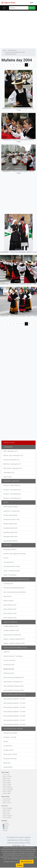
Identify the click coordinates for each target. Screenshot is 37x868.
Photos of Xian (6, 812)
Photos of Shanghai (7, 808)
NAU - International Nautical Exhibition (15, 592)
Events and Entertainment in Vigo (15, 648)
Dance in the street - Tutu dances (13, 656)
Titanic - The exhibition (10, 575)
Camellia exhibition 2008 (11, 626)
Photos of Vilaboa (7, 792)
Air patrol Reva (8, 746)
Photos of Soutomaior (8, 790)
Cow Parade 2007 (9, 562)
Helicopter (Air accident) (10, 733)
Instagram (5, 831)
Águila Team (7, 763)
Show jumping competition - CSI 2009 (14, 724)
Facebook (7, 825)
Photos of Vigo (6, 775)
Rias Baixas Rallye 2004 (10, 537)
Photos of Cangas (7, 784)
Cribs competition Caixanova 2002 (14, 686)
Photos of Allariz (6, 794)
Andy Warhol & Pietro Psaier (12, 566)
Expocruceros (7, 596)
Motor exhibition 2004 (10, 613)
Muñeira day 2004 (9, 669)
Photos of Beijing (7, 810)
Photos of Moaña (7, 786)
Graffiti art (6, 652)
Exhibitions (7, 545)
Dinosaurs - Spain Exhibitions (12, 485)
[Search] (19, 8)
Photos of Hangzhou (7, 816)
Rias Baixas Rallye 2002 (10, 528)
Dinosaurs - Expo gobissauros (12, 490)
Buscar (32, 8)
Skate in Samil (7, 477)
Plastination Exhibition (10, 549)
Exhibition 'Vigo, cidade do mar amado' (15, 554)
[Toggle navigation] (4, 8)
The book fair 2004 (9, 665)
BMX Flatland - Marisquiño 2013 (13, 468)
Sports (6, 502)
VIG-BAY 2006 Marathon (11, 515)
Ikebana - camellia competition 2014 (14, 639)
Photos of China (4, 806)
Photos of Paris (6, 801)
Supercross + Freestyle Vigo (12, 511)
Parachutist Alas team (10, 759)
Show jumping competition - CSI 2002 (14, 699)
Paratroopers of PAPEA (10, 754)
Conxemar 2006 (8, 584)
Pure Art (6, 558)
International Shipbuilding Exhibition (14, 588)
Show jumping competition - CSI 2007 (14, 720)
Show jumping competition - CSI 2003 (14, 703)
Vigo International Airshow (13, 729)
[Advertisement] (18, 29)
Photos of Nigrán (7, 782)
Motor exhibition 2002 (10, 605)
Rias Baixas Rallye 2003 (10, 532)
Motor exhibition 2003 (10, 609)
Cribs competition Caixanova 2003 (14, 690)
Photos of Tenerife (7, 777)
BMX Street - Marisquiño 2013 (12, 464)
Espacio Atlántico (9, 601)
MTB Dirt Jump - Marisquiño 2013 (13, 455)
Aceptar (20, 865)
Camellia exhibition (10, 622)
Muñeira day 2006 (9, 673)
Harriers (6, 742)
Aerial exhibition (8, 767)
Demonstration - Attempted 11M (13, 682)
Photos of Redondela (8, 788)
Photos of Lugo (6, 779)
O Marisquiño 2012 (9, 473)
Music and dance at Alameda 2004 (14, 677)
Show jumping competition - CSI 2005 (14, 712)
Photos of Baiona (7, 780)
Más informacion (27, 862)
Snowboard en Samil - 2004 (11, 520)
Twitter (6, 829)
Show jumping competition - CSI (14, 695)
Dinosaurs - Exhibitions (11, 481)
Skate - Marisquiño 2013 (11, 451)
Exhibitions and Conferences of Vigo (16, 579)
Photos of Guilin (6, 814)
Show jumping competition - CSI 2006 (14, 716)
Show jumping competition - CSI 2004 (14, 707)
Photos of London (7, 803)
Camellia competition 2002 (11, 630)
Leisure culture (9, 443)
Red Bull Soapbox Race (10, 524)
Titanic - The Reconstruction (12, 571)
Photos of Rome (7, 799)
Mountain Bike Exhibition (11, 541)
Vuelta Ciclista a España (10, 507)
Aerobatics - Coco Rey (10, 737)
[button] (33, 3)
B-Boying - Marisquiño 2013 (12, 460)
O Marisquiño (8, 447)
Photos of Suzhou (7, 818)
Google (6, 827)
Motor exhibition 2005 (10, 618)
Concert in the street (9, 660)
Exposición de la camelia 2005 (12, 635)
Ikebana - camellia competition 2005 (14, 643)
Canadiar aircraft (8, 750)
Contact (6, 823)
